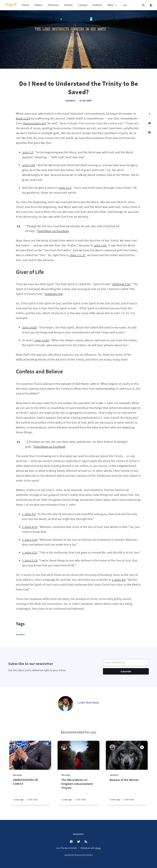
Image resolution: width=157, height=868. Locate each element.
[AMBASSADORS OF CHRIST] (30, 791)
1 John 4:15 (30, 527)
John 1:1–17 (78, 255)
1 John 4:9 (29, 514)
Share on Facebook (57, 231)
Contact (83, 5)
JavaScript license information (79, 855)
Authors (97, 5)
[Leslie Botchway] (66, 704)
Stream (68, 5)
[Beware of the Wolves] (127, 791)
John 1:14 (28, 165)
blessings (18, 775)
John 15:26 (42, 340)
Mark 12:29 (23, 118)
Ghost (98, 848)
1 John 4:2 (119, 580)
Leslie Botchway (88, 702)
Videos (38, 5)
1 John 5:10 (30, 540)
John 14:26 (29, 327)
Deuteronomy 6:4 (35, 123)
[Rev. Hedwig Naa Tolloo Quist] (16, 747)
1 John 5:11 (30, 552)
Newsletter (78, 834)
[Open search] (143, 5)
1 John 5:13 (30, 560)
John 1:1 (28, 152)
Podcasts (53, 5)
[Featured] (142, 747)
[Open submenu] (125, 5)
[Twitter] (150, 123)
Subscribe (126, 671)
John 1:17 (65, 188)
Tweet (41, 231)
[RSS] (86, 842)
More (113, 5)
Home (26, 5)
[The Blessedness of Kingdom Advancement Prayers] (78, 791)
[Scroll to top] (150, 114)
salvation (70, 100)
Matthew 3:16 (121, 284)
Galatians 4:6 (54, 294)
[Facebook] (150, 132)
